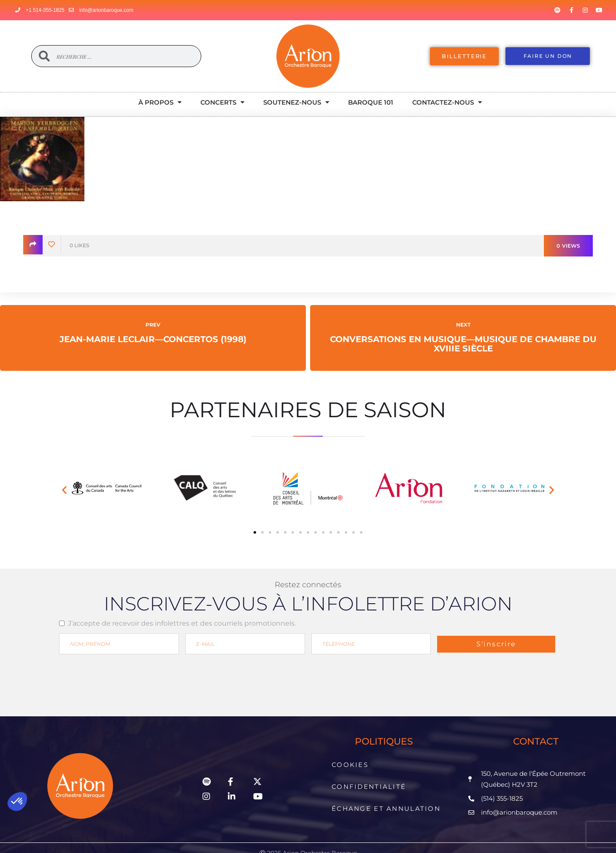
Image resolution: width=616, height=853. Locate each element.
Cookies (353, 761)
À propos (160, 102)
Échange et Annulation (386, 788)
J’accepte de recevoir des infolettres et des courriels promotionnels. (182, 623)
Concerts (222, 102)
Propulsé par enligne (308, 838)
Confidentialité (370, 775)
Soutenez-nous (296, 102)
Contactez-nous (447, 102)
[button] (64, 490)
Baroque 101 (371, 102)
